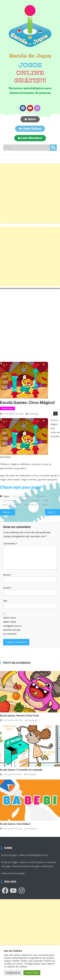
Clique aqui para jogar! (21, 487)
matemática (31, 505)
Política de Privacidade (13, 873)
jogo (46, 500)
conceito (27, 496)
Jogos (5, 505)
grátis (24, 500)
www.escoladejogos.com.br (34, 855)
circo (15, 496)
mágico (16, 505)
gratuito (35, 500)
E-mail (7, 588)
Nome (7, 575)
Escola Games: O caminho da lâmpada (21, 770)
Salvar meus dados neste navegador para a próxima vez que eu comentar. (12, 626)
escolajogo (33, 414)
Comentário (10, 544)
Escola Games (7, 408)
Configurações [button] (13, 973)
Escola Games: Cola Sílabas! (15, 824)
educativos (41, 496)
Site (5, 601)
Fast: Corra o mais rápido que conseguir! (54, 512)
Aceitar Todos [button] (32, 973)
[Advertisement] (30, 194)
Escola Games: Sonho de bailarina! (10, 512)
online (45, 505)
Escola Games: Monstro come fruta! (19, 716)
